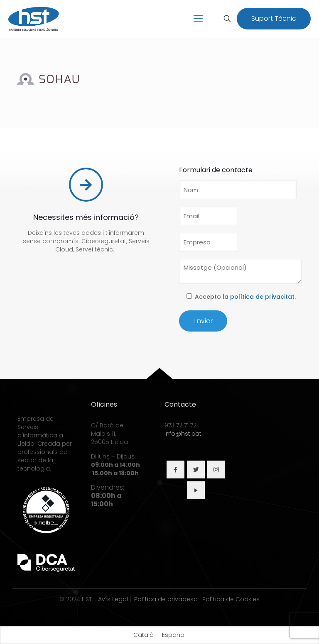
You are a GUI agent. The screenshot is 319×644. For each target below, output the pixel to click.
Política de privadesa (166, 599)
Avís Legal (113, 599)
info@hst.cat (183, 434)
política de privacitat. (263, 297)
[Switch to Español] (174, 635)
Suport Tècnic (274, 18)
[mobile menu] (198, 19)
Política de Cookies (231, 599)
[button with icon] (175, 470)
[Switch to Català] (144, 635)
